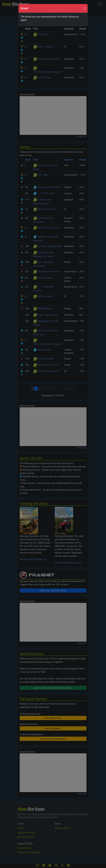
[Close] (84, 8)
